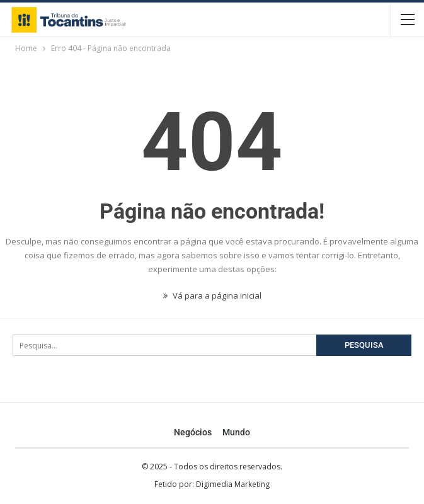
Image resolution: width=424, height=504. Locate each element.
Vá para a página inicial (212, 295)
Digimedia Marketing (233, 484)
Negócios (193, 432)
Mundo (236, 432)
